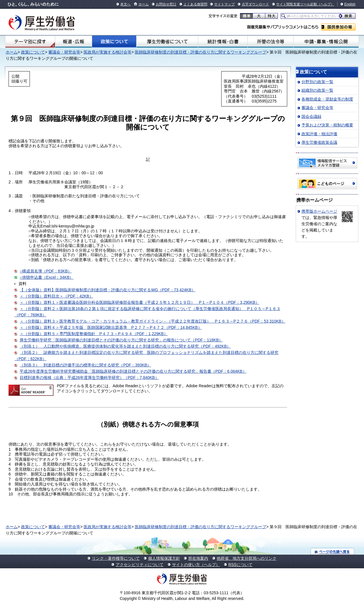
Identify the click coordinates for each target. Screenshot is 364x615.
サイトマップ (224, 4)
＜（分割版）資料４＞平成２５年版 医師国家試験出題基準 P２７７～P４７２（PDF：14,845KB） (111, 327)
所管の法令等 (270, 42)
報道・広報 (74, 42)
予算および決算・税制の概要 (327, 125)
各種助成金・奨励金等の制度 (327, 99)
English (350, 4)
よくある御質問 (195, 4)
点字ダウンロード (255, 4)
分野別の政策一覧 (317, 82)
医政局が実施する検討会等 (107, 52)
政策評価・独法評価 (319, 134)
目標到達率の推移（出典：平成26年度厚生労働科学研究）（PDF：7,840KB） (89, 378)
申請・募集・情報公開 (326, 42)
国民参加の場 (338, 27)
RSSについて (240, 565)
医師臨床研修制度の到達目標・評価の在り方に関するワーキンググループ (200, 52)
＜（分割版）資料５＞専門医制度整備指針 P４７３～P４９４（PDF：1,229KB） (94, 334)
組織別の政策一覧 (317, 90)
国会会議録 (311, 116)
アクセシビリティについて (140, 565)
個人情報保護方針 (164, 558)
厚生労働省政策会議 (319, 142)
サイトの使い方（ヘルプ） (196, 565)
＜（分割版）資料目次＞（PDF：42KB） (56, 296)
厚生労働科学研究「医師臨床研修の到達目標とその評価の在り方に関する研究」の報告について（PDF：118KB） (121, 340)
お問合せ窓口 (166, 4)
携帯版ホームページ (319, 211)
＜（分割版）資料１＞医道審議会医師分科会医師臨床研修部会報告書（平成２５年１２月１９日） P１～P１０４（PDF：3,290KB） (139, 302)
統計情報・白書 (223, 42)
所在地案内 (198, 558)
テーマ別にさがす (30, 42)
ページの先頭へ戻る (333, 551)
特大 (271, 16)
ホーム (144, 4)
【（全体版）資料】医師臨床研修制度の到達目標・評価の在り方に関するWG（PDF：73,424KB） (107, 290)
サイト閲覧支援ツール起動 (297, 4)
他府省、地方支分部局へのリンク (247, 558)
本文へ (125, 4)
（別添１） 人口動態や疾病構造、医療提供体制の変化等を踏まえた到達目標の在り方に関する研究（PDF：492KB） (125, 346)
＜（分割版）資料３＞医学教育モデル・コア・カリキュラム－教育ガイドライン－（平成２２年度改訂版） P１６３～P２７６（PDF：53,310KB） (152, 321)
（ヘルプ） (326, 4)
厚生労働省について (167, 42)
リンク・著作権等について (116, 558)
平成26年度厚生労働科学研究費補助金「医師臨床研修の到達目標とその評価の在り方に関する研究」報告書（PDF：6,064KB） (133, 371)
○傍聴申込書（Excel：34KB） (46, 277)
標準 (246, 16)
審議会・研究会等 (64, 52)
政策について (114, 42)
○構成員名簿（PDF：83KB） (46, 271)
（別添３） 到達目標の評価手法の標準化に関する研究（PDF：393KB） (85, 365)
